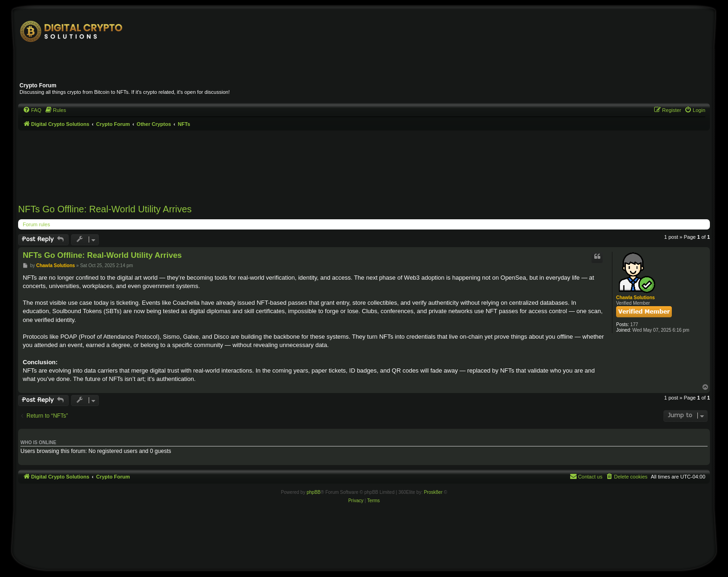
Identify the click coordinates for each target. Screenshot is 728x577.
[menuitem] (32, 110)
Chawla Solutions (635, 298)
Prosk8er (433, 492)
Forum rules (36, 224)
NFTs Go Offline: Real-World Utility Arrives (105, 209)
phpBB (313, 492)
